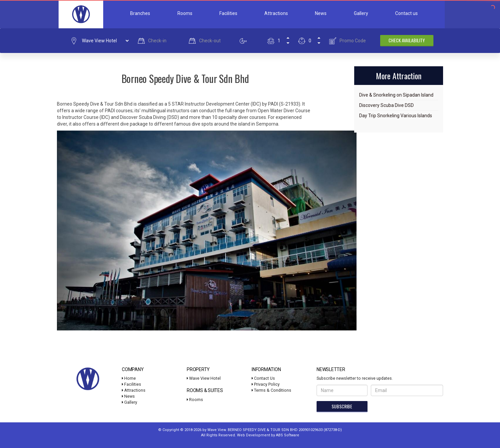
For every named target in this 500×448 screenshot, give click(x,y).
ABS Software (288, 435)
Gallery (361, 13)
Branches (140, 13)
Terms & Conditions (271, 390)
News (321, 13)
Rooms (185, 13)
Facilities (228, 13)
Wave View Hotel (204, 378)
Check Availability (407, 40)
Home (129, 378)
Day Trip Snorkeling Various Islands (396, 116)
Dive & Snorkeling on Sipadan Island (396, 95)
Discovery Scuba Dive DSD (386, 105)
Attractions (276, 13)
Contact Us (263, 378)
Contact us (406, 13)
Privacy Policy (266, 384)
